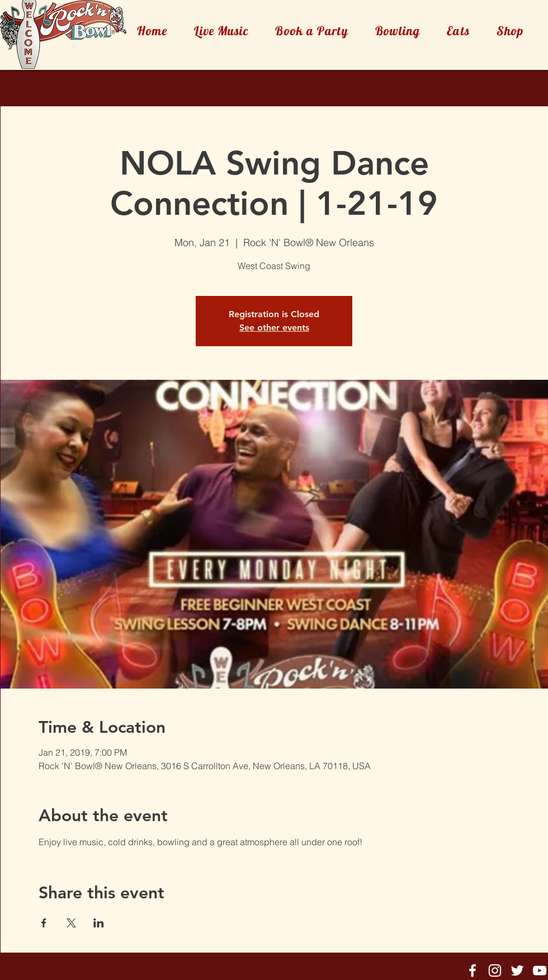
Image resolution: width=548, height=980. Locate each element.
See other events (274, 328)
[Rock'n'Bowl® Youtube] (540, 970)
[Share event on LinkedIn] (99, 923)
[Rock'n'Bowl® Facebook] (473, 970)
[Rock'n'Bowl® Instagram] (495, 970)
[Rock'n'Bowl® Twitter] (517, 970)
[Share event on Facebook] (44, 923)
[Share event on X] (71, 923)
